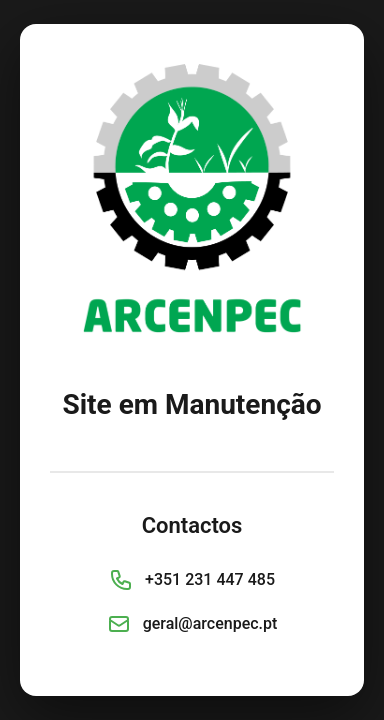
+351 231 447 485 (210, 579)
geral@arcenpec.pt (210, 623)
